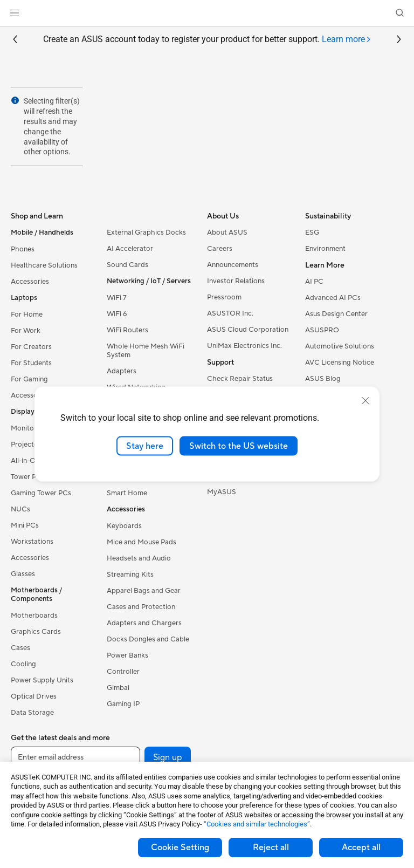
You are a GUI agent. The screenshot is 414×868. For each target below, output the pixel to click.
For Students (31, 363)
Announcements (233, 265)
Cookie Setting (180, 848)
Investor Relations (236, 281)
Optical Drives (34, 696)
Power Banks (127, 655)
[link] (207, 13)
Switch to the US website (239, 446)
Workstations (32, 542)
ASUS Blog (323, 379)
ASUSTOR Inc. (230, 313)
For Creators (31, 347)
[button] (15, 13)
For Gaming (29, 379)
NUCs (20, 509)
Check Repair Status (240, 379)
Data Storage (32, 713)
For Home (27, 315)
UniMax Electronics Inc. (244, 346)
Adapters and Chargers (144, 623)
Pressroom (224, 297)
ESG (312, 233)
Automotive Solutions (340, 346)
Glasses (23, 574)
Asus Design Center (336, 314)
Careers (220, 249)
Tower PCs (28, 477)
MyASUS (222, 492)
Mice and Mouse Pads (142, 542)
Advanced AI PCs (333, 298)
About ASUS (227, 233)
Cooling (23, 664)
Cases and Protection (141, 607)
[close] (365, 400)
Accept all (361, 848)
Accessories (30, 282)
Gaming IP (123, 704)
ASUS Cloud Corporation (248, 330)
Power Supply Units (42, 680)
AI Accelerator (130, 249)
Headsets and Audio (139, 558)
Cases (20, 648)
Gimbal (118, 688)
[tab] (347, 40)
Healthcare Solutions (44, 265)
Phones (23, 249)
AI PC (314, 282)
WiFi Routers (127, 330)
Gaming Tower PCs (41, 493)
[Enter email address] (75, 757)
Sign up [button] (168, 757)
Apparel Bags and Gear (144, 591)
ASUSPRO (322, 330)
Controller (123, 672)
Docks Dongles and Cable (148, 639)
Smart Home (127, 493)
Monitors (25, 428)
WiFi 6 (117, 314)
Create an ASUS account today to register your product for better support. (207, 40)
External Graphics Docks (146, 233)
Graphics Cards (36, 632)
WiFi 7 (117, 298)
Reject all (271, 848)
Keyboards (124, 526)
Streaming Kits (130, 575)
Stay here (145, 446)
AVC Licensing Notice (340, 363)
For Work (26, 331)
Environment (325, 249)
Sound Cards (127, 265)
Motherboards (34, 616)
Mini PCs (25, 525)
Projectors (27, 445)
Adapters (122, 371)
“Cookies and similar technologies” (257, 824)
